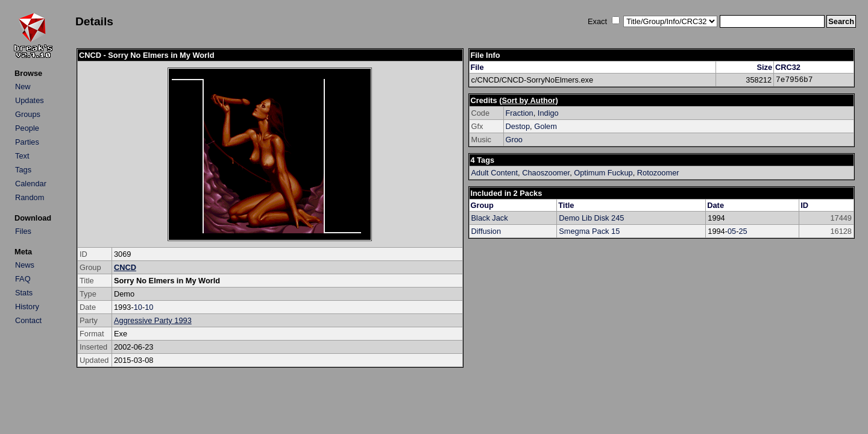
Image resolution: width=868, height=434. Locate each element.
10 (138, 307)
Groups (28, 114)
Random (30, 197)
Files (23, 231)
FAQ (23, 279)
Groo (514, 140)
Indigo (548, 113)
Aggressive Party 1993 (153, 320)
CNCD (125, 267)
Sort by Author (528, 100)
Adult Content (495, 173)
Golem (546, 126)
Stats (24, 293)
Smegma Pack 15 (589, 231)
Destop (518, 126)
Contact (28, 320)
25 (743, 231)
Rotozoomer (658, 173)
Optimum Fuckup (603, 173)
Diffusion (486, 231)
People (27, 128)
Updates (30, 100)
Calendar (31, 184)
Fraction (520, 113)
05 (732, 231)
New (23, 86)
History (27, 307)
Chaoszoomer (546, 173)
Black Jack (490, 218)
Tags (23, 170)
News (25, 265)
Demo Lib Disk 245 (591, 218)
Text (22, 156)
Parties (27, 142)
